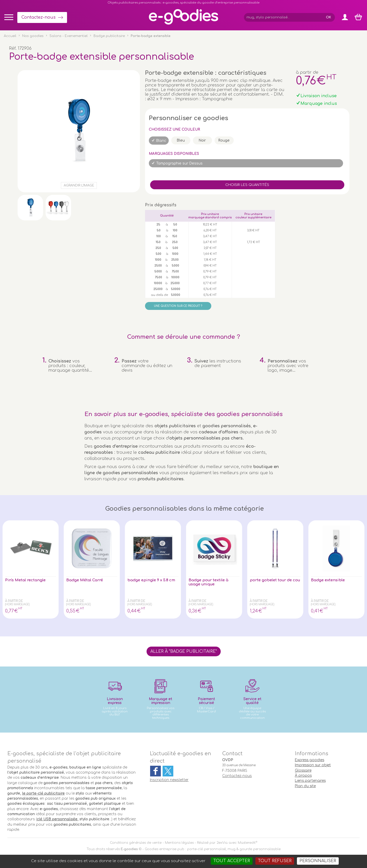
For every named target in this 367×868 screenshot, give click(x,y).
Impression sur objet (313, 765)
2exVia (222, 843)
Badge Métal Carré (87, 580)
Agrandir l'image (79, 185)
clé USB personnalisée (57, 819)
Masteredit (247, 843)
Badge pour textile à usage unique (211, 583)
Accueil (10, 36)
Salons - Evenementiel (69, 36)
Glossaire (303, 770)
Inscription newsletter (169, 780)
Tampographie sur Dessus (179, 163)
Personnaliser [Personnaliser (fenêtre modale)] (318, 861)
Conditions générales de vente (136, 843)
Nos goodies (33, 36)
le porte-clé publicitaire (43, 793)
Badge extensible (330, 580)
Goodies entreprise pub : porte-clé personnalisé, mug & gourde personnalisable (213, 849)
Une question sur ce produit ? (178, 306)
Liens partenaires (310, 781)
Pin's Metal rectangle (27, 580)
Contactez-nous (38, 17)
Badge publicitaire (109, 36)
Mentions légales (179, 843)
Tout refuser (275, 861)
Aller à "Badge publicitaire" (184, 651)
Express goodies (310, 760)
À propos (303, 776)
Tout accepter (232, 861)
